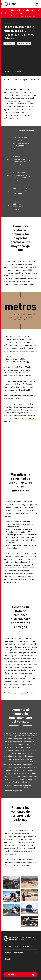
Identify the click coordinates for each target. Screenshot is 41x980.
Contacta (10, 975)
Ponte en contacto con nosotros (22, 16)
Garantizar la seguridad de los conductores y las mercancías (19, 160)
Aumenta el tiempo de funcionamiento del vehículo (20, 191)
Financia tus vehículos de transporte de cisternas (18, 205)
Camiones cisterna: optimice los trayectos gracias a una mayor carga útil (20, 143)
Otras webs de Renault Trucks (18, 946)
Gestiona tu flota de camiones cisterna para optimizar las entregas (20, 176)
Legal (8, 959)
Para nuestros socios (14, 953)
